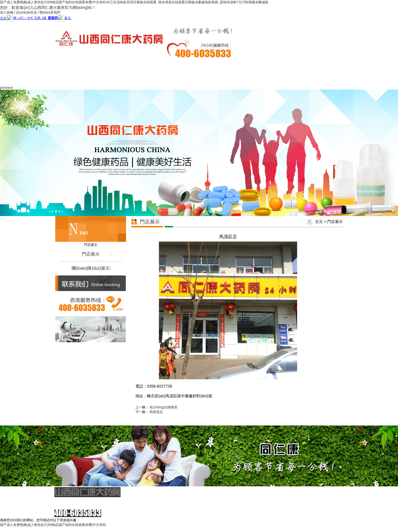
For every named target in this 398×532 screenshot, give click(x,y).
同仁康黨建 (186, 66)
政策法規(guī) (238, 72)
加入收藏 (7, 12)
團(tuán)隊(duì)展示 (91, 268)
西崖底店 (156, 412)
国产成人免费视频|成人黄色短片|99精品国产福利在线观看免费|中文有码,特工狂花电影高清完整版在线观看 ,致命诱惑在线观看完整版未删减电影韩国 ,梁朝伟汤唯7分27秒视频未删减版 (134, 2)
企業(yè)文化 (134, 66)
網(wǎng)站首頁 (56, 72)
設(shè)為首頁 (26, 12)
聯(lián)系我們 (50, 12)
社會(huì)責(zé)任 (212, 72)
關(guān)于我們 (82, 72)
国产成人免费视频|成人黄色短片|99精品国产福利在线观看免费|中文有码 (53, 525)
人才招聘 (316, 66)
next (10, 88)
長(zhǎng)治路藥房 (163, 407)
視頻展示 (290, 66)
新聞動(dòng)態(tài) (108, 72)
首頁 (319, 222)
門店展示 (264, 66)
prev (3, 88)
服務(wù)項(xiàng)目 (160, 72)
